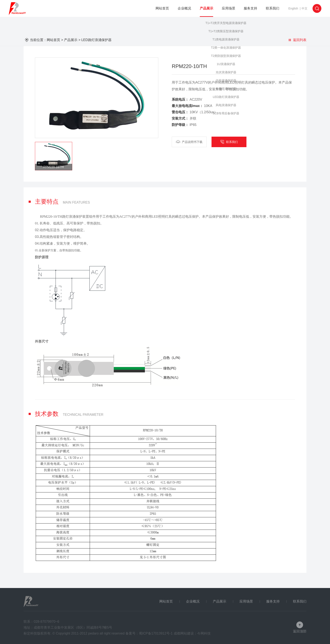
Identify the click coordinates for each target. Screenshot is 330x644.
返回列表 (298, 40)
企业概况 (184, 8)
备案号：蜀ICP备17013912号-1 (149, 633)
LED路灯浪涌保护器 (96, 40)
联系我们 (273, 8)
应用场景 (229, 8)
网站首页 (162, 8)
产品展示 (206, 8)
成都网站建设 (184, 633)
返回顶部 (300, 631)
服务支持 (250, 8)
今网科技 (204, 633)
